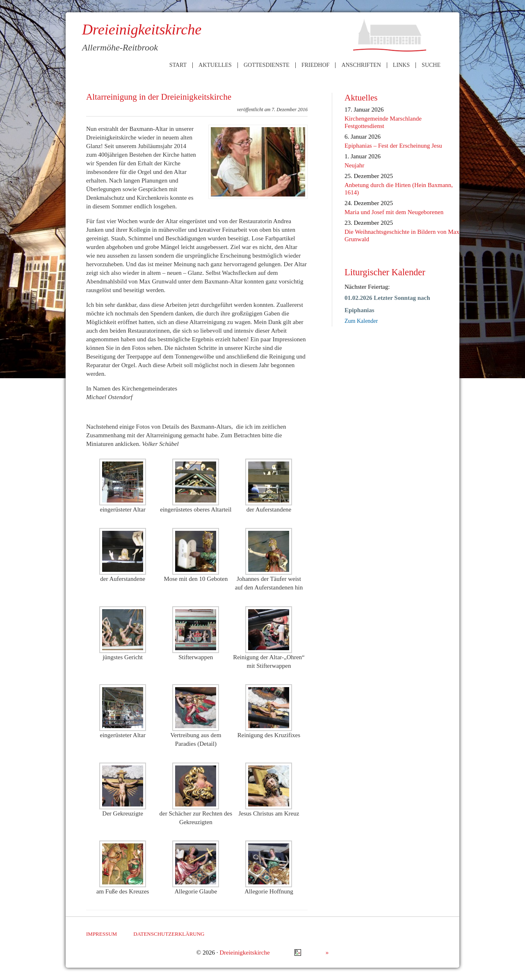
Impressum (102, 934)
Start (178, 65)
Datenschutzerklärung (169, 934)
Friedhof (315, 65)
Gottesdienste (267, 65)
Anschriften (361, 65)
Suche (431, 65)
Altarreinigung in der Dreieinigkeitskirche (159, 97)
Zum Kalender (361, 321)
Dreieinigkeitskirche (244, 953)
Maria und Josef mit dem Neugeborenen (394, 212)
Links (401, 65)
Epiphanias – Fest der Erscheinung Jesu (393, 146)
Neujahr (354, 165)
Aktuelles (215, 65)
